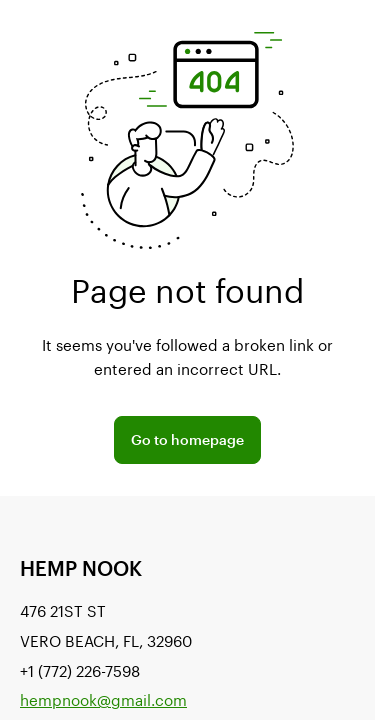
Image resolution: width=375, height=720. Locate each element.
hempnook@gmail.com (103, 700)
